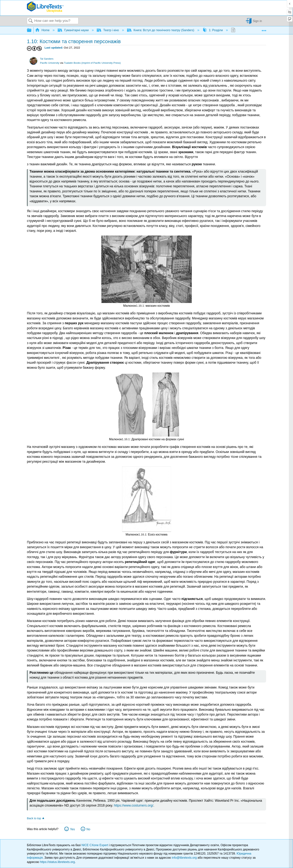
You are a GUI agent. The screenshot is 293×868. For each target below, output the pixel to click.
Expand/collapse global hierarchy (32, 30)
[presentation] (140, 306)
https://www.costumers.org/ (134, 805)
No (88, 829)
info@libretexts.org (184, 858)
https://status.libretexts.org (57, 862)
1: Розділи (213, 30)
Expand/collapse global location (264, 29)
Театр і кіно (108, 30)
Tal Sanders (47, 59)
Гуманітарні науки (74, 30)
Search (31, 21)
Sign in (257, 21)
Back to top (34, 818)
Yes (72, 829)
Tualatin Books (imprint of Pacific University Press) (92, 63)
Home (43, 30)
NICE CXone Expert (95, 845)
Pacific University (50, 63)
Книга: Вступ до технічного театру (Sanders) (161, 30)
